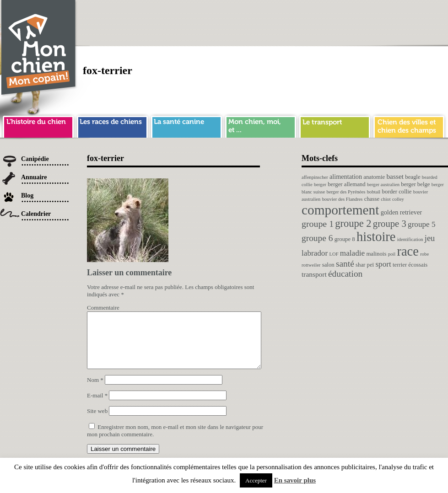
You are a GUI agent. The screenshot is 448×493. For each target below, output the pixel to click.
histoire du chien (38, 125)
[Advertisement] (362, 64)
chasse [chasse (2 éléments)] (372, 199)
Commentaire (103, 308)
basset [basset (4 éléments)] (395, 176)
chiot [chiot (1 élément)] (386, 199)
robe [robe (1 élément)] (424, 254)
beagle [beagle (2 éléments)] (413, 177)
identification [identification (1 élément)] (410, 239)
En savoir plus (295, 480)
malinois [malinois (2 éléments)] (376, 254)
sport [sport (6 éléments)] (383, 264)
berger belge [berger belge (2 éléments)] (415, 184)
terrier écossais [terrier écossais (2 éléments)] (410, 265)
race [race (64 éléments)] (408, 251)
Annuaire (34, 177)
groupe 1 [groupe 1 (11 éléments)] (318, 224)
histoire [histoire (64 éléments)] (376, 237)
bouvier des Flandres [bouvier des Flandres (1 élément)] (343, 199)
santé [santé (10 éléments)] (345, 264)
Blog (27, 196)
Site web (97, 422)
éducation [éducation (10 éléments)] (345, 274)
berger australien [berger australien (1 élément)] (383, 185)
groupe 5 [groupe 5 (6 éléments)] (422, 224)
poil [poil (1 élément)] (392, 254)
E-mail (97, 406)
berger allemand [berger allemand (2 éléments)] (346, 184)
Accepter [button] (256, 480)
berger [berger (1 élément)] (320, 185)
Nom (95, 391)
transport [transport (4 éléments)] (314, 274)
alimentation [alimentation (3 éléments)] (346, 177)
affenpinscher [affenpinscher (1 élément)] (315, 177)
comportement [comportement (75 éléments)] (340, 210)
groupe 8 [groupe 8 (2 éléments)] (345, 239)
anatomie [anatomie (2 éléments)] (374, 177)
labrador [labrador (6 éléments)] (315, 253)
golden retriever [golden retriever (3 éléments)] (401, 212)
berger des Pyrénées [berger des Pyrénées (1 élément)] (346, 192)
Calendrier (36, 214)
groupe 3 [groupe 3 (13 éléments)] (390, 224)
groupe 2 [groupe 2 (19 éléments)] (353, 223)
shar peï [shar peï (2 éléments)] (365, 265)
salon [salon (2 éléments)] (328, 265)
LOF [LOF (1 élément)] (334, 254)
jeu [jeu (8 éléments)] (430, 238)
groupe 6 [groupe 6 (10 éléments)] (317, 238)
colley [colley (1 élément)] (398, 199)
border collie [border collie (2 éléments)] (397, 192)
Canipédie (35, 159)
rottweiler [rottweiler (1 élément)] (311, 265)
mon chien (261, 125)
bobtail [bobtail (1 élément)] (374, 192)
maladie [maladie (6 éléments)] (352, 253)
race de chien (112, 125)
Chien (39, 49)
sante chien (186, 125)
